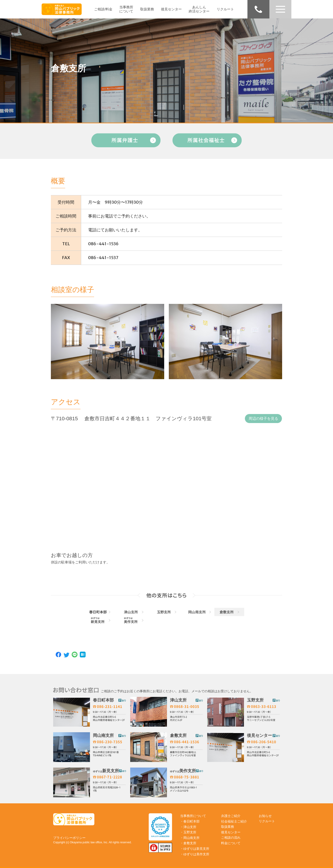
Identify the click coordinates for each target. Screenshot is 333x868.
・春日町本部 (190, 821)
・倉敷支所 (188, 843)
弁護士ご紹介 (231, 816)
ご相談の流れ (231, 838)
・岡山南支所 (190, 838)
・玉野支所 (188, 832)
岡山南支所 (103, 735)
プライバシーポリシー (69, 838)
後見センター (171, 9)
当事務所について (126, 9)
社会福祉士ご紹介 (234, 821)
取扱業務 (147, 9)
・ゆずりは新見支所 (195, 849)
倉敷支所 (178, 735)
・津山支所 (188, 827)
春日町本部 (103, 700)
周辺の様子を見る (263, 418)
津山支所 (178, 700)
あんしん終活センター (199, 9)
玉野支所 (255, 700)
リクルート (225, 9)
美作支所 (183, 771)
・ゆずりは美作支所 (195, 854)
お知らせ (265, 816)
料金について (231, 843)
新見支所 (106, 771)
